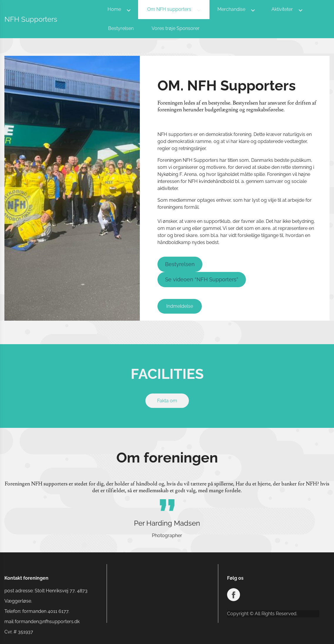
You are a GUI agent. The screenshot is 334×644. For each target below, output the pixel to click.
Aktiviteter (282, 9)
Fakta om (167, 401)
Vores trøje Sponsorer (176, 28)
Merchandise (231, 9)
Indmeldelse (180, 306)
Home (114, 9)
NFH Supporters (31, 19)
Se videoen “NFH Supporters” (202, 279)
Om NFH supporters (169, 9)
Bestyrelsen (121, 28)
